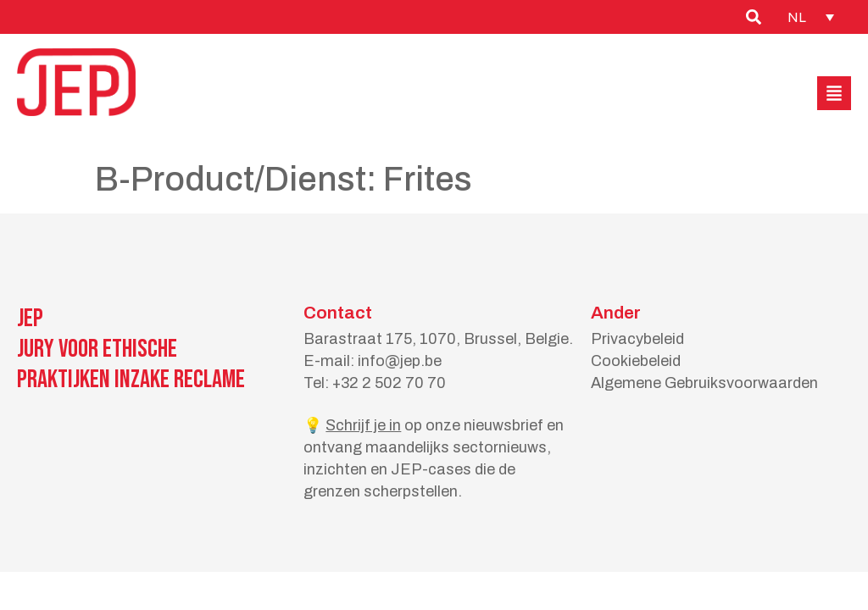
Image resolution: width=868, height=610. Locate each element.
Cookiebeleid (636, 361)
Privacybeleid (637, 339)
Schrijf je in (363, 425)
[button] (834, 93)
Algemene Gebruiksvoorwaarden (704, 383)
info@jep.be (400, 361)
